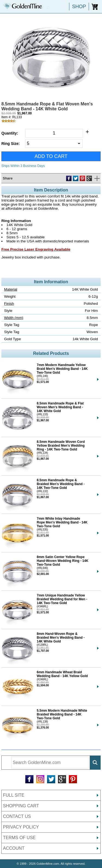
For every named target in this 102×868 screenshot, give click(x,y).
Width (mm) (14, 318)
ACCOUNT (14, 848)
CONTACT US (17, 816)
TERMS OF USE (19, 838)
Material (11, 289)
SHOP (79, 7)
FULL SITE (14, 795)
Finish (9, 304)
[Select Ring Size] (54, 144)
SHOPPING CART (21, 806)
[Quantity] (54, 133)
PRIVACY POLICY (21, 827)
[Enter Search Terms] (50, 763)
